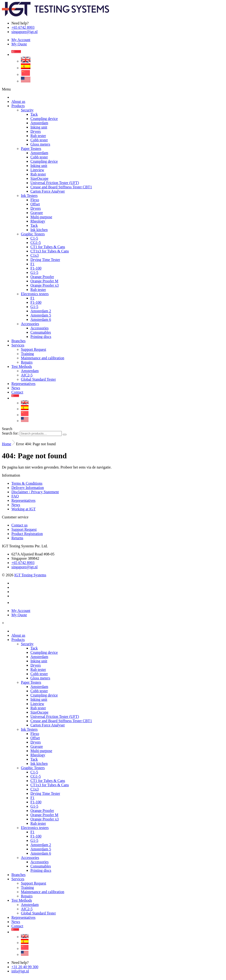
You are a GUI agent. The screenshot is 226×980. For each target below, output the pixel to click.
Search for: (10, 433)
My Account (21, 40)
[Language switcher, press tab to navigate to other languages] (16, 54)
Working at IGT (24, 509)
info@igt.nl (20, 971)
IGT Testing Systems (30, 575)
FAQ (15, 496)
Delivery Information (28, 488)
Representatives (23, 500)
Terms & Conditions (27, 483)
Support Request (24, 529)
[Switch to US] (26, 81)
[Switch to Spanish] (26, 68)
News (16, 505)
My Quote (19, 44)
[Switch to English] (26, 61)
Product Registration (27, 534)
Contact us (19, 525)
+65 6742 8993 (23, 27)
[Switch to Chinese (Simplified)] (26, 74)
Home (7, 444)
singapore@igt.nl (24, 32)
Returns (17, 538)
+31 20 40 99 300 (25, 967)
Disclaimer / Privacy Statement (35, 492)
